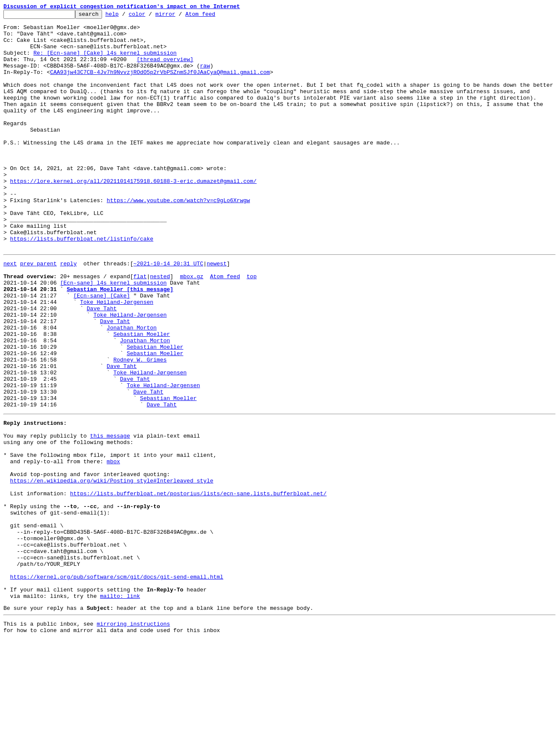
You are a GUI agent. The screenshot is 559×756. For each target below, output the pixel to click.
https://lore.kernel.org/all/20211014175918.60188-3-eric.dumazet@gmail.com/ (133, 215)
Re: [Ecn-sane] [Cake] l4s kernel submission (105, 62)
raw (205, 77)
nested (160, 327)
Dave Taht (102, 366)
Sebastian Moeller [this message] (120, 343)
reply (69, 312)
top (251, 327)
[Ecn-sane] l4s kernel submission (114, 335)
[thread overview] (165, 69)
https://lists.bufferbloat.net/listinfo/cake (82, 285)
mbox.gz (192, 327)
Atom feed (214, 16)
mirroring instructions (133, 739)
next (10, 312)
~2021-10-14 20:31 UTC (168, 312)
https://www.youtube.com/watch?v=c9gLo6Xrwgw (178, 238)
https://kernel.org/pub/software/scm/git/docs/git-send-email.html (117, 685)
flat (140, 327)
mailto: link (120, 709)
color (150, 16)
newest (217, 312)
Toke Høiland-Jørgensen (117, 358)
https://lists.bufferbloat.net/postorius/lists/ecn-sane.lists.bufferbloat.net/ (198, 585)
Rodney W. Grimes (140, 427)
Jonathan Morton (132, 389)
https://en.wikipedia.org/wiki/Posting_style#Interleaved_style (112, 570)
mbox (113, 547)
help (125, 16)
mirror (179, 16)
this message (110, 516)
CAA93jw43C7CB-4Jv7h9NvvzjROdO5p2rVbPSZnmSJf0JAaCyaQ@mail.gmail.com (160, 85)
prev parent (38, 312)
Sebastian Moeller (142, 397)
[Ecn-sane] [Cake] (102, 350)
